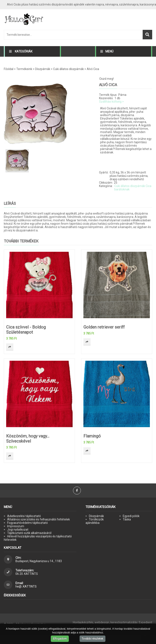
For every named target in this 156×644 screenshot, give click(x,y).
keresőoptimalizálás (124, 622)
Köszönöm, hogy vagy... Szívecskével (28, 439)
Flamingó (92, 436)
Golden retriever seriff (104, 327)
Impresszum (16, 526)
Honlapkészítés (83, 622)
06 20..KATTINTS (27, 574)
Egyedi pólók (131, 516)
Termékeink (24, 69)
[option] (46, 114)
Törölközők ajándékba (95, 521)
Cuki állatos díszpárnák (68, 69)
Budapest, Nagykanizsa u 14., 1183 (39, 561)
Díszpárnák (43, 69)
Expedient (146, 622)
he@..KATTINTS (26, 586)
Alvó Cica (93, 69)
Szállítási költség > (111, 102)
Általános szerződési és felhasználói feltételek (39, 519)
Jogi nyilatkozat (18, 530)
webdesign (102, 622)
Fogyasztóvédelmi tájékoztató (28, 523)
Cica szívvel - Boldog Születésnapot (26, 330)
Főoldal (9, 69)
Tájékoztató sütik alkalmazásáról (29, 533)
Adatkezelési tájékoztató (24, 516)
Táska (127, 519)
